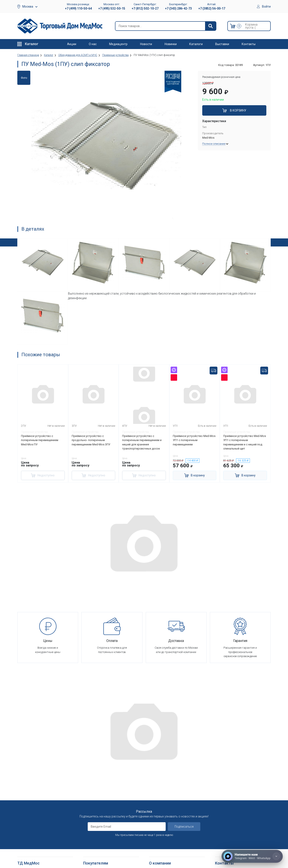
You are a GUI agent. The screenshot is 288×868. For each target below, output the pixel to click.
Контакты (249, 44)
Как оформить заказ (97, 766)
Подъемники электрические (36, 858)
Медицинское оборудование (36, 766)
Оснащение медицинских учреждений (174, 771)
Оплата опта (157, 803)
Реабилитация (27, 776)
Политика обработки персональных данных (107, 800)
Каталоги (196, 44)
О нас (93, 44)
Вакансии (155, 776)
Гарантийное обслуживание (102, 782)
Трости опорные (28, 822)
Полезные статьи (161, 849)
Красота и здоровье (31, 798)
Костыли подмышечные (33, 827)
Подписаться (184, 720)
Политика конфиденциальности (104, 792)
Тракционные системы (32, 792)
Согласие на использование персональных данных (102, 809)
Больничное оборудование (35, 771)
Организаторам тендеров (166, 792)
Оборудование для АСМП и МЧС (39, 782)
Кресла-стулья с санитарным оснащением (37, 840)
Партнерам (156, 782)
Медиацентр (118, 44)
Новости (146, 44)
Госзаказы (156, 798)
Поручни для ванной (31, 847)
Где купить (156, 813)
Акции (72, 44)
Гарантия (155, 808)
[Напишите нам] (252, 856)
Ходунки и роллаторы (32, 833)
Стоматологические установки (38, 787)
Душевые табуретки (31, 853)
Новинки (171, 44)
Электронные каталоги (165, 838)
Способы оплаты (95, 776)
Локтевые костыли (30, 817)
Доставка (90, 771)
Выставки (222, 44)
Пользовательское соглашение (104, 787)
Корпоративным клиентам (167, 787)
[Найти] (210, 26)
